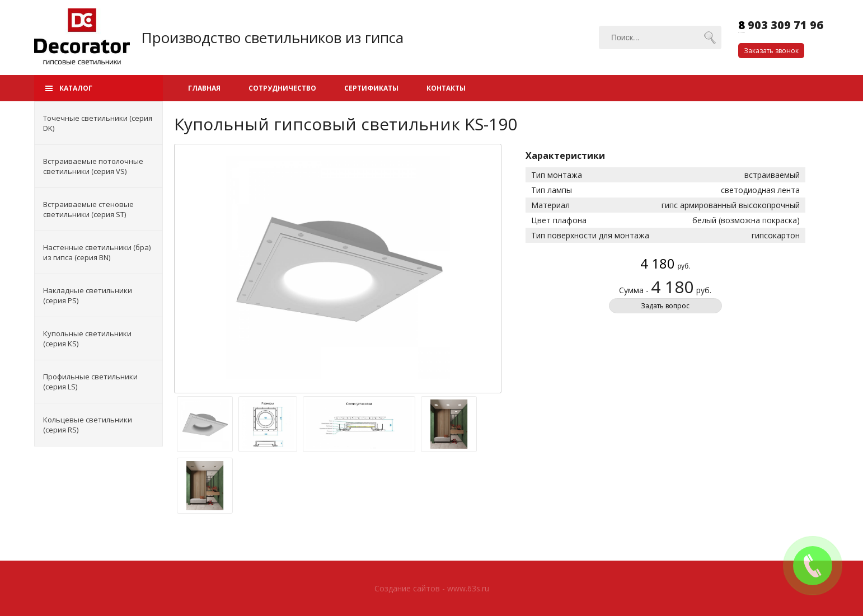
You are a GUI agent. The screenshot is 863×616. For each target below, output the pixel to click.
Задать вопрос (665, 306)
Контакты (446, 88)
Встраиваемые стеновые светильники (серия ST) (88, 209)
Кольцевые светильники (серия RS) (88, 425)
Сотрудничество (282, 88)
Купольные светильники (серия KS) (87, 338)
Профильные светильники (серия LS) (90, 382)
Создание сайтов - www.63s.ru (432, 588)
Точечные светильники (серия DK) (98, 123)
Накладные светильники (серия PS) (88, 295)
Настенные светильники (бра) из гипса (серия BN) (97, 252)
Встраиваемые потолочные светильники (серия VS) (93, 166)
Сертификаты (371, 88)
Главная (204, 88)
